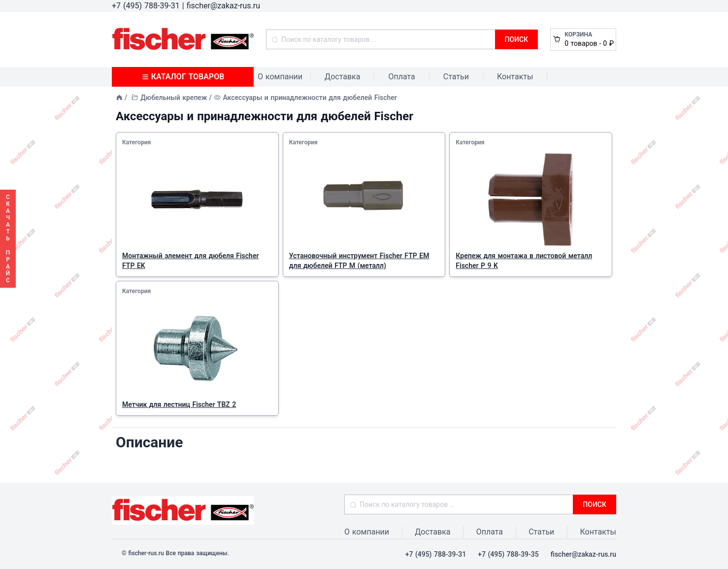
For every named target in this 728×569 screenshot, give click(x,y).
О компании (280, 77)
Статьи (456, 77)
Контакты (515, 77)
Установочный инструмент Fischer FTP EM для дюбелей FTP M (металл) (359, 261)
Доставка (342, 77)
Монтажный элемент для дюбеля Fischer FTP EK (190, 261)
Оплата (401, 77)
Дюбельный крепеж (174, 98)
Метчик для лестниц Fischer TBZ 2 (179, 404)
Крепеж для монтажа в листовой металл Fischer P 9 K (524, 261)
